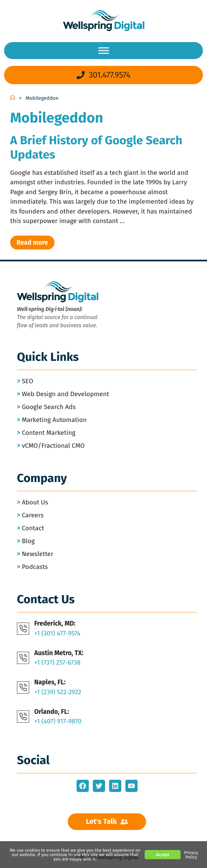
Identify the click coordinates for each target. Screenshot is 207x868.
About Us (35, 502)
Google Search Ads (49, 407)
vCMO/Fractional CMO (53, 446)
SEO (27, 381)
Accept (162, 855)
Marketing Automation (54, 420)
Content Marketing (48, 433)
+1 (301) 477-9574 (57, 633)
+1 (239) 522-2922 (58, 692)
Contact (33, 528)
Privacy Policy (191, 855)
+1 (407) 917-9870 (58, 721)
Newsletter (37, 554)
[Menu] (104, 50)
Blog (28, 541)
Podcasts (35, 567)
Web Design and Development (65, 394)
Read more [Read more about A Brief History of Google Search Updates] (32, 243)
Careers (33, 515)
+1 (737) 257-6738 (57, 662)
